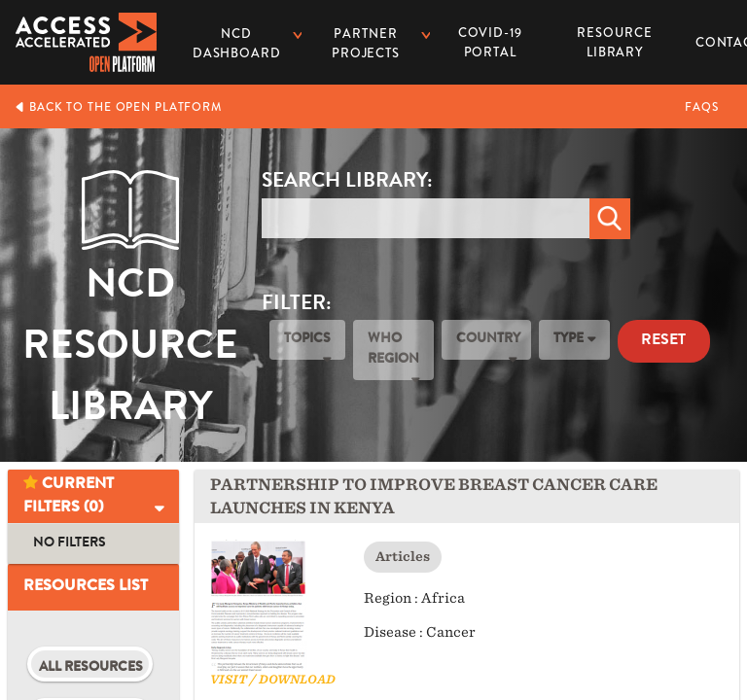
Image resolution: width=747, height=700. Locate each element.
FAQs (702, 107)
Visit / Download (273, 679)
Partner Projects (366, 43)
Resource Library (615, 36)
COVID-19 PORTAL (490, 42)
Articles (403, 557)
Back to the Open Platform (118, 107)
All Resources (91, 668)
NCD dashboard (237, 43)
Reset (663, 341)
